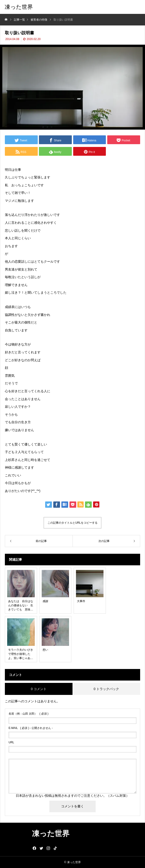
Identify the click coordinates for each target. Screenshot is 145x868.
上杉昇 (10, 460)
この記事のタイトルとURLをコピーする (72, 523)
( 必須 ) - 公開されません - (31, 728)
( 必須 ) (28, 714)
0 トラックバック (106, 689)
